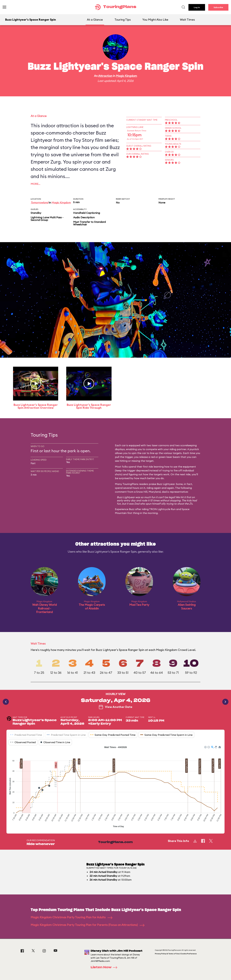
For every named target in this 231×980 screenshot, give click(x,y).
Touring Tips (123, 20)
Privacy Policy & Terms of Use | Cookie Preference (176, 954)
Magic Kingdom (126, 76)
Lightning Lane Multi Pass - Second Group (47, 219)
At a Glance (95, 20)
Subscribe (218, 7)
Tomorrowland (39, 203)
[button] (205, 747)
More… (35, 184)
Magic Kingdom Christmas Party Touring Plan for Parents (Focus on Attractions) (88, 925)
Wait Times (187, 20)
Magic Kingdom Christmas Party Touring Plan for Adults (71, 917)
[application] (115, 787)
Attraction (105, 76)
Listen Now (105, 967)
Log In (197, 7)
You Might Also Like (155, 20)
